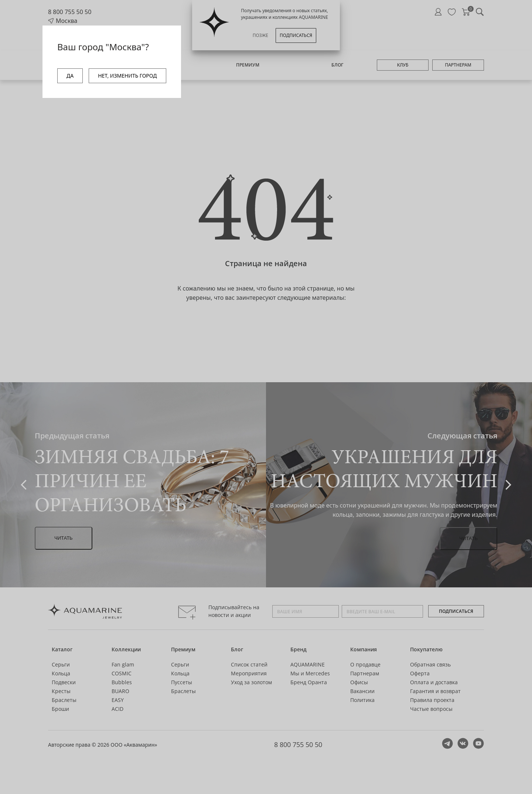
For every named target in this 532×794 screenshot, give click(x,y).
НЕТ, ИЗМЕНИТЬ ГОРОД (127, 76)
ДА (70, 76)
